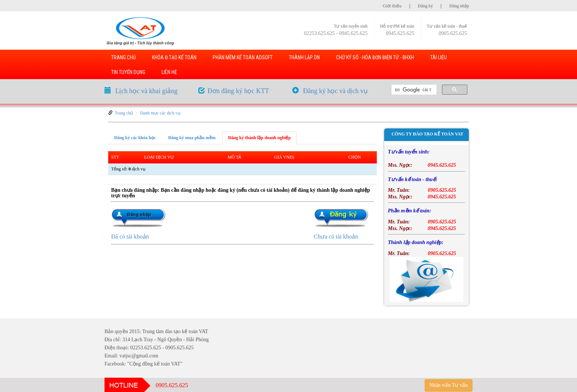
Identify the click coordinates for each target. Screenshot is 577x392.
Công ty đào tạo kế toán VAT (427, 134)
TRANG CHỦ (123, 57)
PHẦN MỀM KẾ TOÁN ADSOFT (243, 57)
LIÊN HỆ (169, 72)
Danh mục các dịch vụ (160, 113)
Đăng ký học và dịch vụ (335, 91)
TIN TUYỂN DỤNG (128, 72)
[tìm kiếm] (413, 90)
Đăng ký (426, 6)
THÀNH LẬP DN (304, 57)
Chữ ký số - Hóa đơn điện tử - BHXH (375, 57)
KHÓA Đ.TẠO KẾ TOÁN (174, 57)
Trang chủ (124, 113)
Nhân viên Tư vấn (449, 385)
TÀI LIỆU (438, 57)
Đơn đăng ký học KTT (238, 91)
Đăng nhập (459, 6)
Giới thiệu (392, 6)
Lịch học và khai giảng (147, 91)
